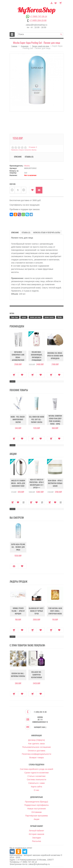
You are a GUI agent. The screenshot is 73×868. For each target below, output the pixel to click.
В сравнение (23, 502)
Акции (36, 819)
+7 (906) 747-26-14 (38, 16)
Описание (18, 157)
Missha (27, 166)
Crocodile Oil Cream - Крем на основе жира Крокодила (55, 356)
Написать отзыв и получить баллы (24, 150)
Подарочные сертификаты (37, 805)
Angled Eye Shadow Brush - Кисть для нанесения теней (18, 483)
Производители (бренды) (36, 801)
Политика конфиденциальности (36, 754)
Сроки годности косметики (36, 772)
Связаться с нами (36, 783)
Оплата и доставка (36, 750)
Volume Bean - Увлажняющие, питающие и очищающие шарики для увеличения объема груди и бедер (37, 359)
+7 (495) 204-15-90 (38, 20)
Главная (14, 46)
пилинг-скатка (49, 317)
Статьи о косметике (36, 776)
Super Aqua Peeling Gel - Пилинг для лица (18, 547)
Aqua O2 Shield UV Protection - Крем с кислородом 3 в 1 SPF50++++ (37, 483)
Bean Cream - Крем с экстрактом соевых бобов (55, 483)
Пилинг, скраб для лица (41, 46)
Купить (14, 375)
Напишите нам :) (40, 727)
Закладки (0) (56, 3)
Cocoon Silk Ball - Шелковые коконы (18, 675)
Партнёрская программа (36, 815)
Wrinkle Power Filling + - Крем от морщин (18, 611)
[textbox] (40, 34)
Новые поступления (37, 808)
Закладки (36, 837)
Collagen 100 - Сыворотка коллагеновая (37, 675)
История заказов (37, 834)
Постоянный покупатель (52, 3)
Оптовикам (37, 812)
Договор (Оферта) (37, 740)
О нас (36, 790)
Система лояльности (36, 779)
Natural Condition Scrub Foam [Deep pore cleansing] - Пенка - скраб (55, 420)
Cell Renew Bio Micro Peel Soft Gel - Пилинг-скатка (37, 420)
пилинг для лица (35, 317)
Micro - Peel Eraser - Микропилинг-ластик (18, 420)
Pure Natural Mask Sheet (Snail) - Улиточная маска (55, 611)
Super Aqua (15, 317)
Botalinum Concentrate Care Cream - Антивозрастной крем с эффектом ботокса (18, 358)
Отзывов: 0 (33, 147)
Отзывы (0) (29, 157)
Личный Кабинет (36, 830)
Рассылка (36, 841)
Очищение (25, 46)
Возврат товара (36, 757)
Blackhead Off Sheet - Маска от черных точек (37, 611)
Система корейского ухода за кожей (36, 769)
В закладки (32, 190)
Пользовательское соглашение (37, 747)
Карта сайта (37, 786)
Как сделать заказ (36, 743)
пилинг (24, 317)
